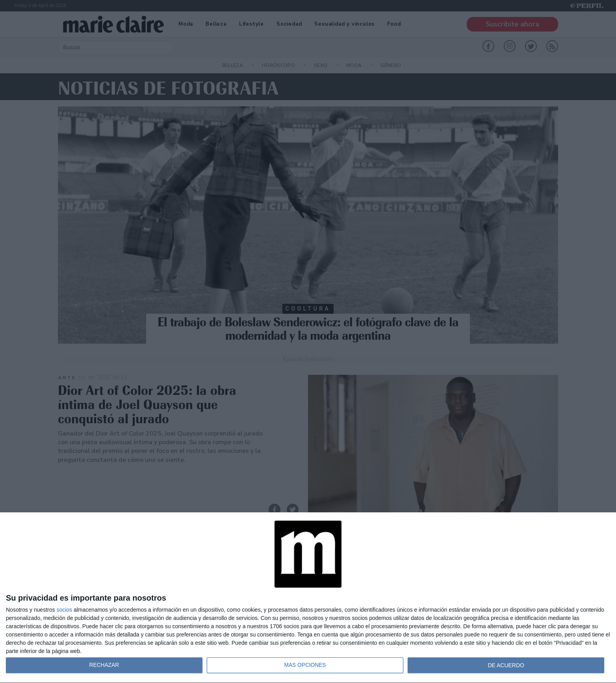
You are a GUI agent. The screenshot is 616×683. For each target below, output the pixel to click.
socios (64, 610)
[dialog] (308, 598)
